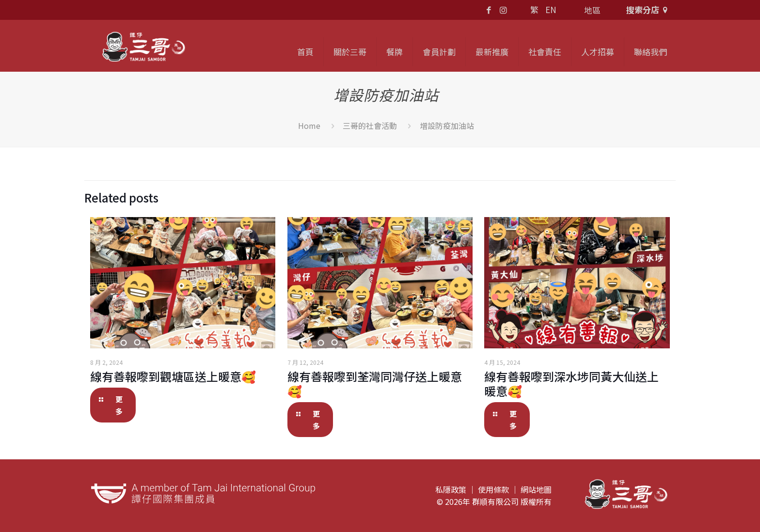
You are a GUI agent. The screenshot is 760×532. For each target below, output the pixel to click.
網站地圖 (536, 489)
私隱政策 (451, 489)
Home (309, 125)
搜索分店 (649, 9)
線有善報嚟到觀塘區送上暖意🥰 (173, 376)
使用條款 (493, 489)
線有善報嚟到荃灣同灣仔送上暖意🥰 (375, 383)
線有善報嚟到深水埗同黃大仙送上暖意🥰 (571, 383)
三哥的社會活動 (370, 125)
